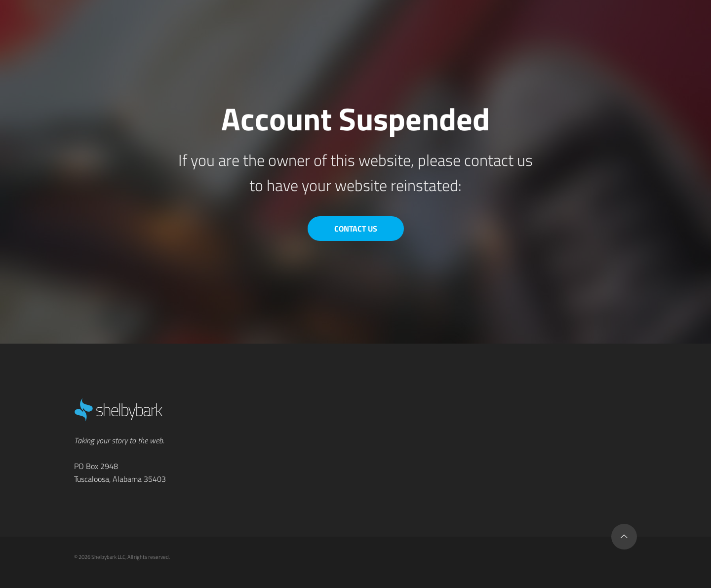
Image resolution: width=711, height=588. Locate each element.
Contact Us (356, 229)
